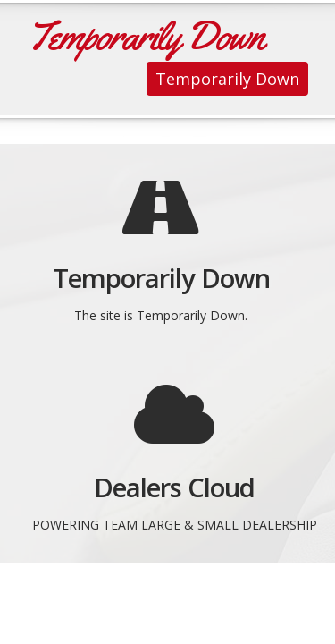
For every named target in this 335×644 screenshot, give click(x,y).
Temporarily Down (227, 79)
